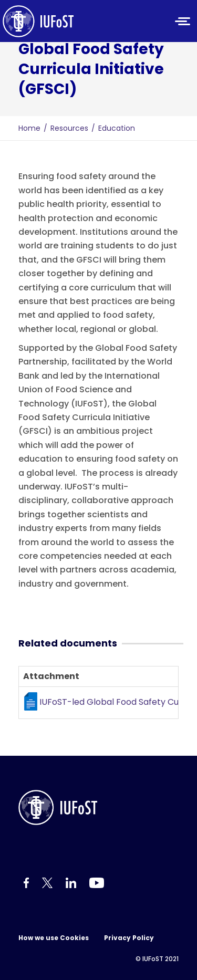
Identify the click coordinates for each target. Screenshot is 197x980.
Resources (69, 128)
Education (117, 128)
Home (29, 128)
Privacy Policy (129, 938)
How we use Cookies (54, 938)
